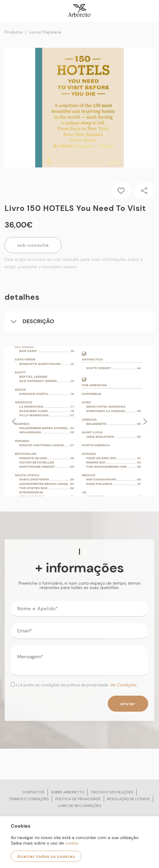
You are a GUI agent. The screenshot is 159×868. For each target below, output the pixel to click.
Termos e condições (29, 799)
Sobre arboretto (68, 792)
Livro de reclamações (79, 806)
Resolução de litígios (128, 799)
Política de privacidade (78, 799)
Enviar (128, 704)
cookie (72, 843)
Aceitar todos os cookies (46, 856)
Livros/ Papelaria (45, 32)
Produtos (14, 32)
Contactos (33, 792)
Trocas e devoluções (112, 792)
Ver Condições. (124, 685)
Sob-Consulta (33, 245)
